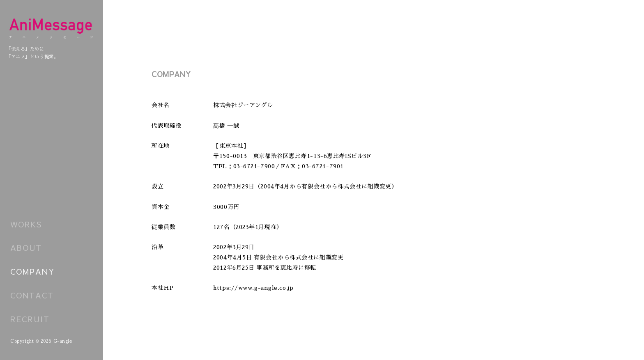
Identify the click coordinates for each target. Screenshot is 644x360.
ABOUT (26, 248)
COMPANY (33, 271)
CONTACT (32, 295)
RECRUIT (30, 319)
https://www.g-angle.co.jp (253, 288)
